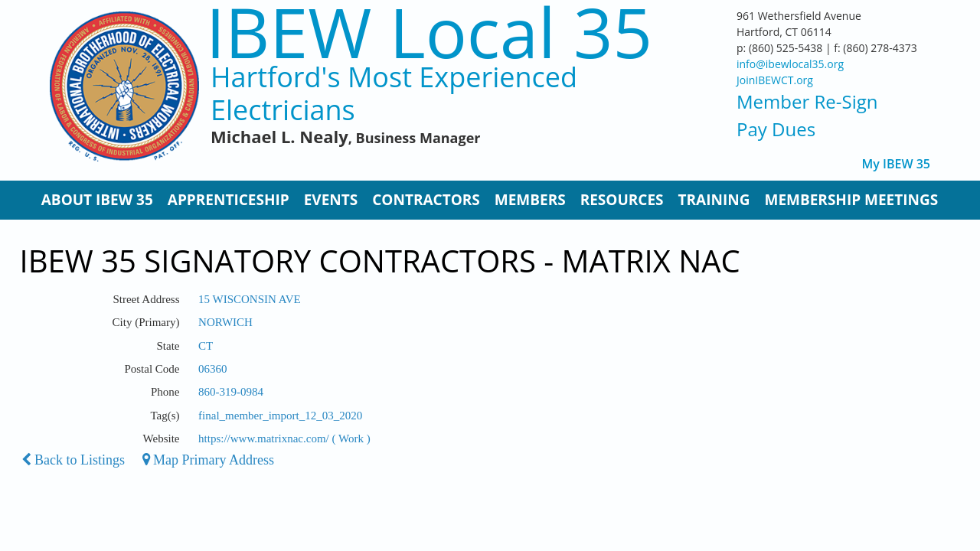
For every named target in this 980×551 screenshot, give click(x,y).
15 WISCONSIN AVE (250, 299)
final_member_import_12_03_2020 (280, 416)
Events (331, 200)
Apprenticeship (229, 200)
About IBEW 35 (97, 200)
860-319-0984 (231, 392)
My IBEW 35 (896, 164)
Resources (622, 200)
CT (206, 346)
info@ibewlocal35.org (790, 64)
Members (530, 200)
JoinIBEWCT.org (775, 80)
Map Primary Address (208, 460)
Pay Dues (776, 129)
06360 (213, 369)
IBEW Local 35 (429, 32)
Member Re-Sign (807, 101)
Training (714, 200)
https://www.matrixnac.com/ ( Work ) (284, 439)
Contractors (426, 200)
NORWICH (225, 322)
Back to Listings (73, 460)
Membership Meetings (851, 200)
